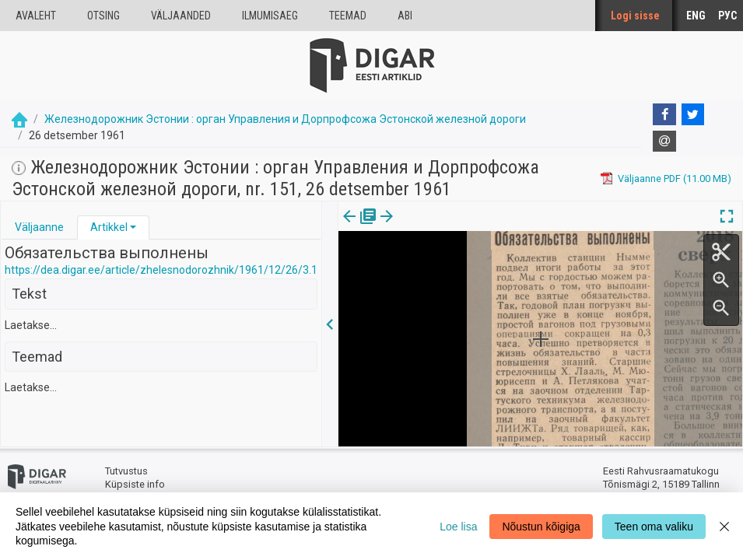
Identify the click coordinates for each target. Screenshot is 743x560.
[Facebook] (664, 114)
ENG (696, 16)
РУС (727, 16)
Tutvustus (126, 471)
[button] (133, 227)
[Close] (724, 526)
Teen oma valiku (654, 527)
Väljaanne (39, 227)
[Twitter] (693, 114)
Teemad (348, 16)
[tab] (39, 227)
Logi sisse (635, 16)
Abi (405, 16)
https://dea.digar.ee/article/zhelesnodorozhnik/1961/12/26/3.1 (161, 270)
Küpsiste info (135, 484)
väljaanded (181, 16)
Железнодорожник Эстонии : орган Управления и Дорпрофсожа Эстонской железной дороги (285, 119)
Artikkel (109, 227)
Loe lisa (458, 527)
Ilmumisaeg (270, 16)
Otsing (103, 16)
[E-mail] (664, 142)
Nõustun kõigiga (541, 527)
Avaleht (36, 16)
